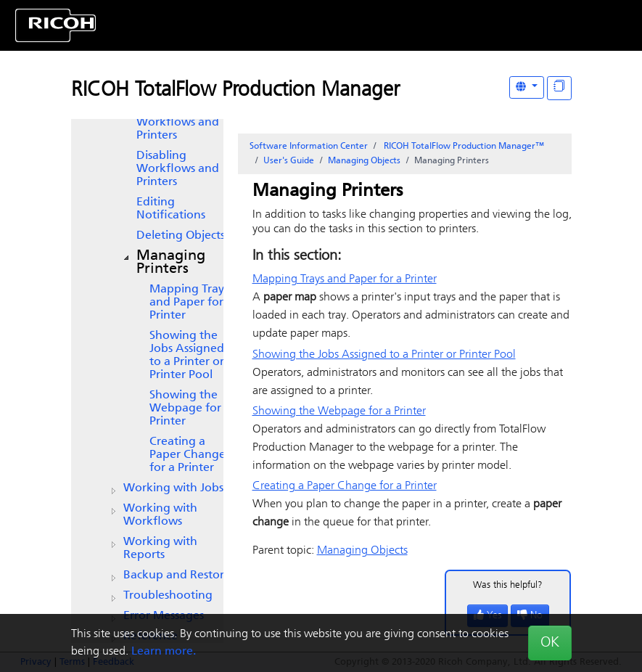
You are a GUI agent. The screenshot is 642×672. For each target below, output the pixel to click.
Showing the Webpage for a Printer (190, 409)
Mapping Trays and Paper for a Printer (191, 303)
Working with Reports (160, 549)
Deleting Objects (181, 236)
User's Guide (289, 161)
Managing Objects (364, 161)
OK (550, 643)
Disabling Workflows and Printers (178, 169)
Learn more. (164, 652)
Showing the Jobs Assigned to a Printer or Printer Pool (187, 356)
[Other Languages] (527, 87)
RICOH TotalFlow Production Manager (235, 91)
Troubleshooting (168, 596)
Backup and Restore (177, 575)
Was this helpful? (508, 585)
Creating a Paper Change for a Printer (188, 455)
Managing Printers (171, 263)
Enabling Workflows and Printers (178, 123)
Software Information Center (309, 147)
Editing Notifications (171, 209)
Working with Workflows (160, 515)
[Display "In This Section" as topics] (559, 88)
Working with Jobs (173, 488)
